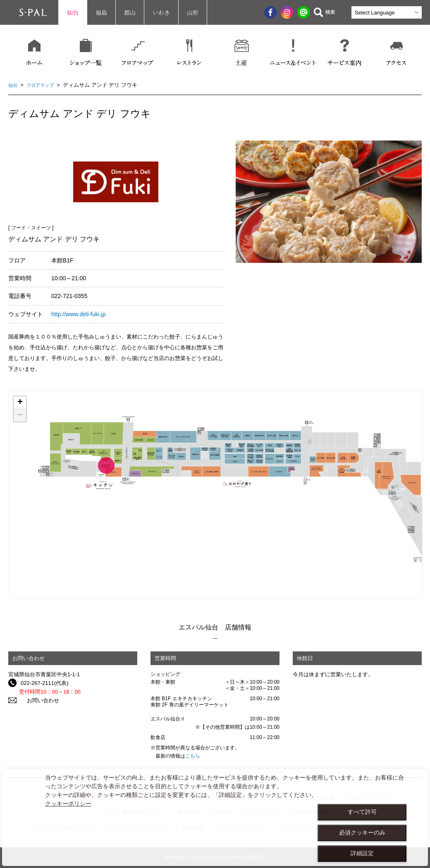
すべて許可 (362, 812)
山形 (193, 12)
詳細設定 (362, 853)
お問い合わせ (37, 700)
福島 (101, 12)
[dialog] (215, 817)
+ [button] (20, 403)
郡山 (130, 12)
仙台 (73, 12)
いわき (161, 12)
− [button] (20, 415)
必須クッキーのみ (362, 832)
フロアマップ (44, 85)
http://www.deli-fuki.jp (79, 314)
